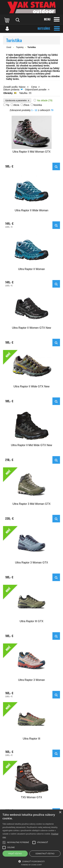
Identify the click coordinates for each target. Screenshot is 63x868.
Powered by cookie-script (32, 865)
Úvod (9, 47)
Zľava (26, 105)
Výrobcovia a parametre (17, 100)
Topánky (20, 47)
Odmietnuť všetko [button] (45, 853)
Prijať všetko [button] (15, 853)
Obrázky (8, 93)
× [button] (60, 812)
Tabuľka (23, 93)
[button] (32, 861)
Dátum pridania (11, 90)
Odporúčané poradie (36, 90)
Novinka (38, 105)
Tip (8, 105)
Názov (22, 87)
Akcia (16, 105)
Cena (34, 87)
